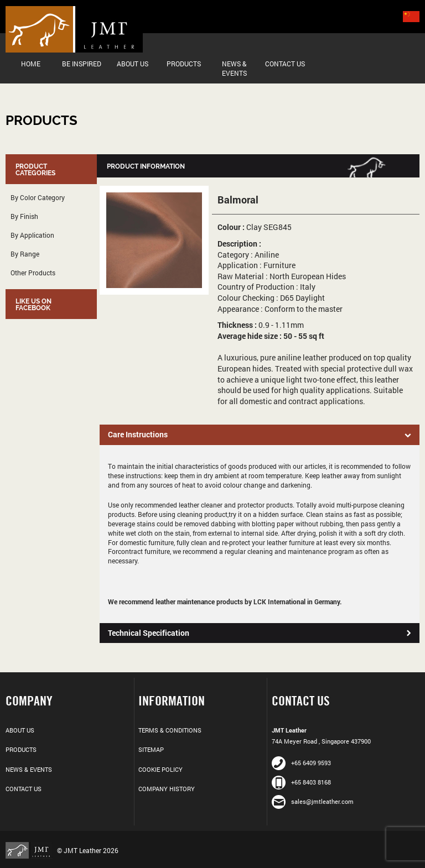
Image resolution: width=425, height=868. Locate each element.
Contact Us (285, 64)
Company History (167, 789)
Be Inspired (82, 64)
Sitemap (151, 749)
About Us (133, 64)
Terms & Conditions (170, 730)
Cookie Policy (160, 769)
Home (31, 64)
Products (184, 64)
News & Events (234, 68)
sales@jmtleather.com (313, 801)
